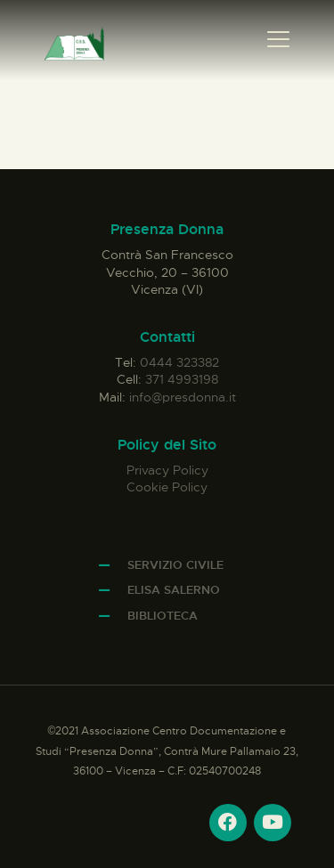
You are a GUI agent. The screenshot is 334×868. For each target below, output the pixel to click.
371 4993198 (182, 379)
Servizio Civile (175, 565)
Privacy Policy (167, 470)
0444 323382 (179, 362)
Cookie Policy (167, 487)
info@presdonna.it (183, 397)
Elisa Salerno (174, 590)
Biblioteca (163, 616)
